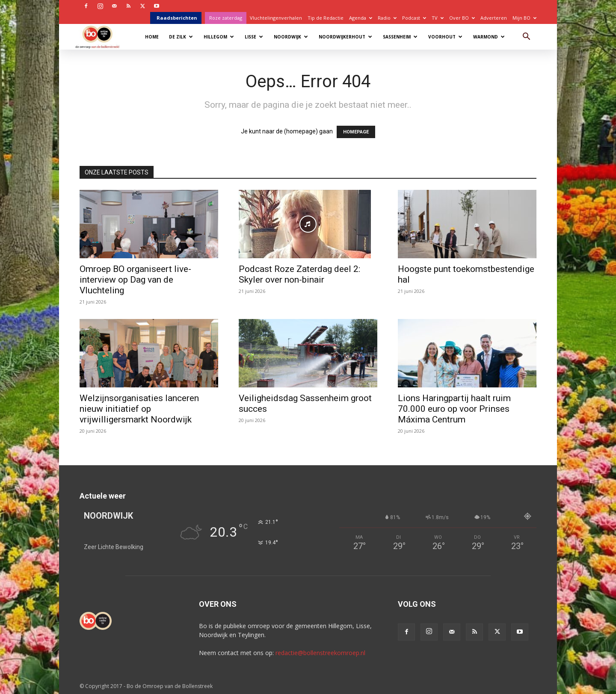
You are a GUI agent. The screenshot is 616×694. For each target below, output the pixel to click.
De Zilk (181, 37)
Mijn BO (524, 18)
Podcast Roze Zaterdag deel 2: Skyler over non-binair (299, 274)
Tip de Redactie (326, 18)
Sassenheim (400, 37)
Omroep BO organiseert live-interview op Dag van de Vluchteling (135, 280)
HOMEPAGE (356, 132)
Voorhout (445, 37)
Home (152, 37)
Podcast (414, 18)
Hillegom (219, 37)
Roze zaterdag (226, 18)
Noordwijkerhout (345, 37)
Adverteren (494, 18)
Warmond (489, 37)
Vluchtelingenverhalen (276, 18)
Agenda (361, 18)
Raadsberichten (177, 18)
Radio (387, 18)
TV (438, 18)
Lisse (254, 37)
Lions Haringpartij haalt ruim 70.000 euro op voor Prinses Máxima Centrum (454, 409)
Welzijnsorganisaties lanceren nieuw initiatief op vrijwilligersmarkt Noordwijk (139, 409)
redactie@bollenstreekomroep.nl (320, 653)
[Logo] (102, 37)
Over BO (462, 18)
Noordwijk (291, 37)
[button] (526, 37)
